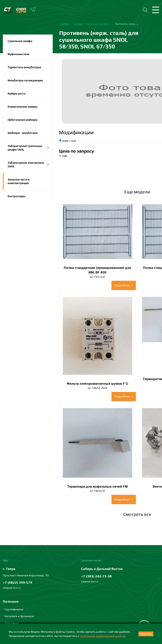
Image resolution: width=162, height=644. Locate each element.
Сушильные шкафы (20, 41)
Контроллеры (17, 196)
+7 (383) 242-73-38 (96, 576)
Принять (146, 634)
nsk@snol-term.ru (90, 582)
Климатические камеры (23, 107)
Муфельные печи (19, 54)
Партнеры (12, 623)
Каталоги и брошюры (19, 616)
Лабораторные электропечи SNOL (28, 165)
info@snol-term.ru (12, 588)
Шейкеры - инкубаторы (23, 133)
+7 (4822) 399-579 (18, 582)
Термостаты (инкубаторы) (24, 67)
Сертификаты (14, 609)
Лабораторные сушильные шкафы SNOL (28, 148)
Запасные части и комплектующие (19, 181)
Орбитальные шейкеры (23, 120)
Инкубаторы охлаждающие (25, 80)
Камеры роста (17, 94)
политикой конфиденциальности (103, 636)
